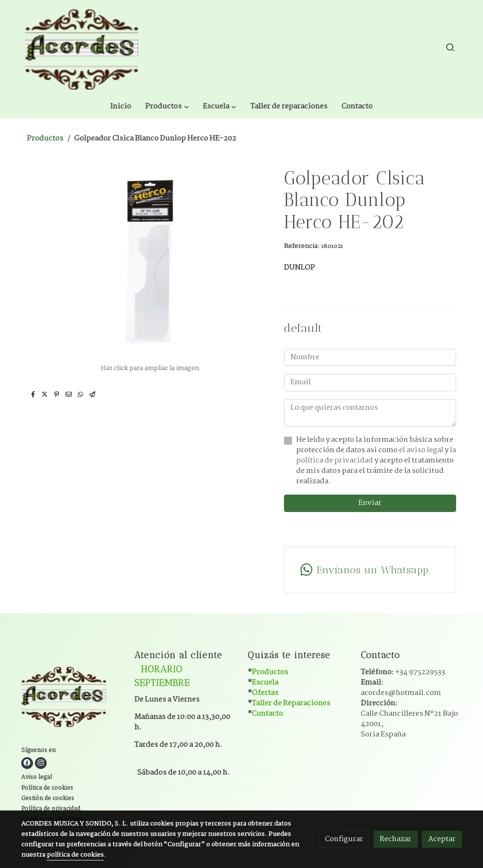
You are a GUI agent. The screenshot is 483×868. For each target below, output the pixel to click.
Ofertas (265, 668)
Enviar (370, 479)
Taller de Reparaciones (291, 679)
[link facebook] (27, 739)
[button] (237, 47)
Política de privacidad (51, 785)
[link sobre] (72, 673)
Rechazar (396, 839)
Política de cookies (47, 764)
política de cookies (75, 855)
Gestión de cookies (48, 775)
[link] (82, 47)
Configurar (344, 839)
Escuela (265, 658)
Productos (45, 114)
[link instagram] (41, 739)
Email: (401, 663)
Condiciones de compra (54, 795)
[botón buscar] (450, 47)
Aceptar (442, 839)
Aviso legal (37, 753)
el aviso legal (422, 426)
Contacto (267, 690)
